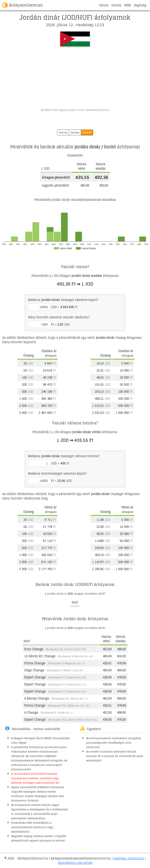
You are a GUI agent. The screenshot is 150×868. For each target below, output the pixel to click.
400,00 (107, 670)
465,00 (107, 656)
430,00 (107, 677)
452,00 (107, 649)
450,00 (121, 670)
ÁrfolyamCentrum (22, 5)
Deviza (116, 5)
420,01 (107, 663)
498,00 (121, 649)
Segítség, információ (129, 858)
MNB (128, 5)
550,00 (121, 656)
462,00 (107, 698)
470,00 (121, 677)
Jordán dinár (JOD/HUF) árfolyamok (75, 17)
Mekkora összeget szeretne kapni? (63, 300)
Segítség (140, 5)
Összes (87, 132)
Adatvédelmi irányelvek (75, 863)
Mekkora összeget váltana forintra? (64, 456)
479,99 (121, 663)
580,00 (121, 698)
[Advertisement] (75, 77)
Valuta (104, 5)
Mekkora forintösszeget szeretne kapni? (57, 473)
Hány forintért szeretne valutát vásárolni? (59, 317)
